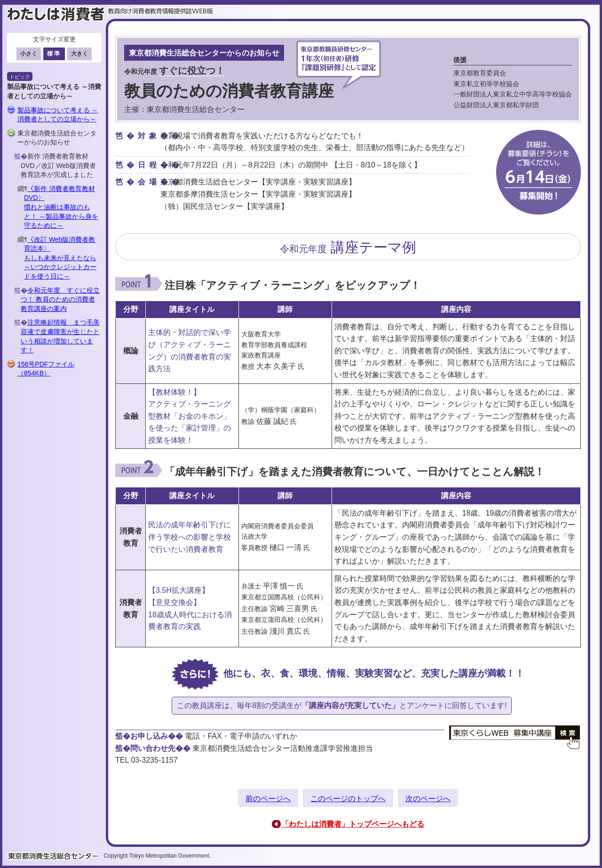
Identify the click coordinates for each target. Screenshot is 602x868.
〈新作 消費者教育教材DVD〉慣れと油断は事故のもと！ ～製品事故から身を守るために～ (61, 207)
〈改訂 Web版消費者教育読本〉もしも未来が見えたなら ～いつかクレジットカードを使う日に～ (60, 258)
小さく (29, 54)
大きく (79, 54)
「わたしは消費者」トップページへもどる (353, 824)
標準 (54, 54)
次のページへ (428, 799)
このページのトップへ (348, 799)
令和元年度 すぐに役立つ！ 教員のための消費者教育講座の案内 (60, 299)
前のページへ (268, 799)
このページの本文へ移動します (301, 2)
